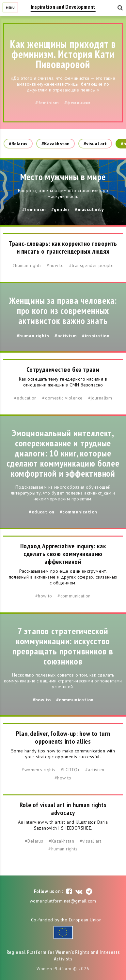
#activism (66, 336)
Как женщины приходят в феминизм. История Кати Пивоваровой (63, 54)
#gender (60, 209)
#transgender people (92, 265)
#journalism (100, 398)
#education (25, 398)
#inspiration (96, 336)
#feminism (47, 103)
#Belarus (18, 144)
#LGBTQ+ (70, 770)
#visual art (95, 144)
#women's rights (38, 770)
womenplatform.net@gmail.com (63, 901)
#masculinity (89, 209)
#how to (55, 265)
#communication (79, 512)
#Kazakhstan (55, 144)
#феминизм (78, 103)
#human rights (27, 265)
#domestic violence (62, 398)
